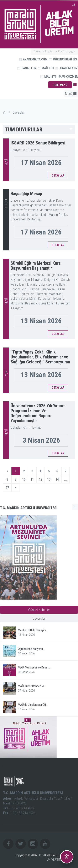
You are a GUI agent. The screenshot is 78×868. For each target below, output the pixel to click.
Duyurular (39, 618)
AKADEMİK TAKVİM (33, 59)
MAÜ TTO (46, 68)
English (49, 51)
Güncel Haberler (39, 610)
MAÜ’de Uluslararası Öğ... (33, 705)
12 (41, 479)
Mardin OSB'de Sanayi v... (33, 630)
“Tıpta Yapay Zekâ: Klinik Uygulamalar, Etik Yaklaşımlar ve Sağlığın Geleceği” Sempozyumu (40, 357)
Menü (71, 94)
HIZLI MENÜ (60, 85)
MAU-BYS (48, 77)
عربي (72, 51)
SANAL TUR (27, 68)
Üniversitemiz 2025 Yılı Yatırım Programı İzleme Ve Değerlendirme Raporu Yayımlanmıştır (38, 413)
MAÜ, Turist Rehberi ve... (32, 686)
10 (24, 479)
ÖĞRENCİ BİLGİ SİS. (63, 59)
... (66, 479)
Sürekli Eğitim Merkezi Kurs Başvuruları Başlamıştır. (36, 266)
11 (32, 479)
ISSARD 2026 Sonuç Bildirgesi (38, 143)
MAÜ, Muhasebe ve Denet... (34, 667)
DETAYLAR (58, 176)
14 (57, 479)
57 (7, 488)
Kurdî (61, 51)
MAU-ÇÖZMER (68, 77)
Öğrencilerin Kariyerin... (31, 649)
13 (49, 479)
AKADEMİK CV (67, 68)
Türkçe (37, 51)
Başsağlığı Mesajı (26, 194)
